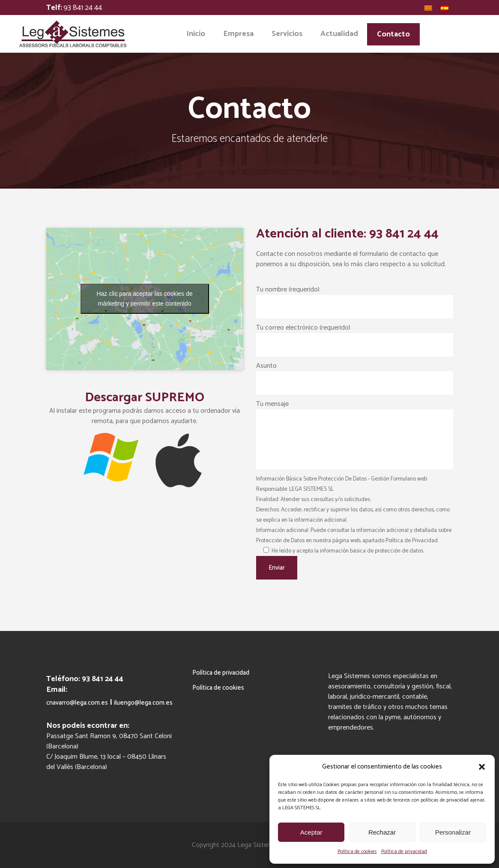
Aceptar (311, 832)
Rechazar (382, 832)
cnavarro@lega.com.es (77, 703)
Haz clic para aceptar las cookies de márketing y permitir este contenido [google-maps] (144, 299)
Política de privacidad (404, 851)
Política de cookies (357, 851)
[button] (482, 767)
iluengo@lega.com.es (143, 703)
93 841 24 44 (83, 8)
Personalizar (453, 832)
